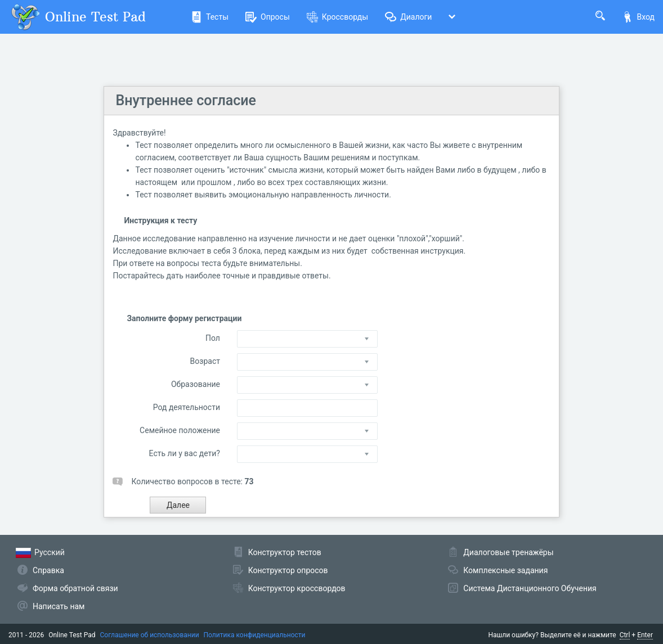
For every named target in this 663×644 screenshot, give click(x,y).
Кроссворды (337, 17)
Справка (48, 570)
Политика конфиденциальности (255, 635)
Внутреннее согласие (185, 100)
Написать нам (59, 606)
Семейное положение (180, 430)
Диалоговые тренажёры (508, 552)
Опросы (268, 17)
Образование (196, 384)
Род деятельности (187, 407)
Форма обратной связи (75, 588)
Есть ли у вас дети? (185, 453)
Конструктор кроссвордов (297, 588)
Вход (638, 17)
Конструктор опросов (288, 570)
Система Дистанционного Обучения (530, 588)
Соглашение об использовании (150, 635)
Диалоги (408, 17)
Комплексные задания (505, 570)
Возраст (205, 361)
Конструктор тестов (285, 552)
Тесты (210, 17)
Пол (213, 338)
